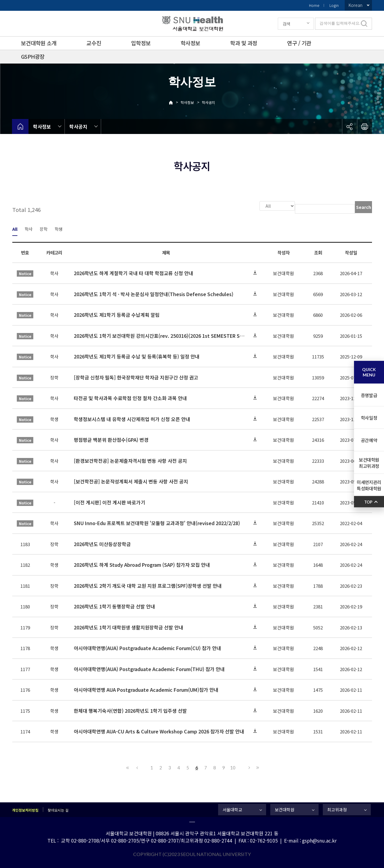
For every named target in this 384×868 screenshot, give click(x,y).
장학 (43, 228)
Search (364, 207)
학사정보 (190, 43)
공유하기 (349, 126)
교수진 (94, 43)
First (128, 767)
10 (233, 767)
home (20, 126)
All (15, 228)
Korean (355, 5)
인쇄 (364, 126)
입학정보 (141, 43)
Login (334, 5)
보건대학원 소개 (39, 43)
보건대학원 (285, 809)
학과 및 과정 (244, 43)
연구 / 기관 (299, 43)
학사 (28, 228)
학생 (58, 228)
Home (314, 5)
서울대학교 (232, 809)
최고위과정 (337, 809)
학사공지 (208, 102)
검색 (286, 24)
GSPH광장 (33, 56)
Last (257, 767)
